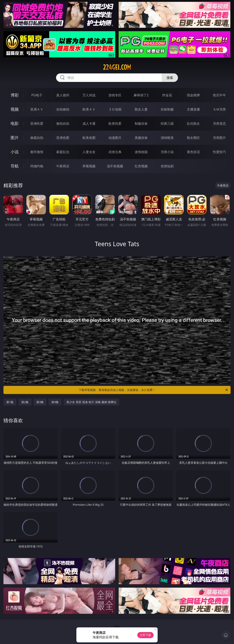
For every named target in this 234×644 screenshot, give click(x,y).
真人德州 (63, 95)
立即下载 (145, 635)
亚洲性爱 (37, 123)
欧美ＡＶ (89, 109)
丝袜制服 (167, 109)
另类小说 (167, 152)
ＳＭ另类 (219, 109)
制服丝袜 (141, 123)
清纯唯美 (167, 138)
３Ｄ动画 (115, 109)
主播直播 (193, 109)
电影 (15, 123)
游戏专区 (115, 95)
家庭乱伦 (63, 152)
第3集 (40, 402)
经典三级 (167, 123)
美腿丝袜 (141, 138)
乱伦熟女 (193, 123)
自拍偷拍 (63, 109)
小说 (15, 152)
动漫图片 (115, 138)
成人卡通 (89, 123)
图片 (15, 138)
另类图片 (219, 138)
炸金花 (167, 95)
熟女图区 (193, 138)
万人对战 (89, 95)
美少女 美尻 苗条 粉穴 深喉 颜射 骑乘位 (91, 402)
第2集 (25, 402)
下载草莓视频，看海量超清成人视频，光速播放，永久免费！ (154, 390)
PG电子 (37, 95)
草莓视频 (89, 166)
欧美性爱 (115, 123)
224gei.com (117, 67)
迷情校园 (141, 152)
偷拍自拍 (63, 123)
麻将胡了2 (141, 95)
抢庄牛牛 (219, 95)
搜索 (170, 78)
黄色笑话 (193, 152)
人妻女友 (89, 152)
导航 (15, 166)
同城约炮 (37, 166)
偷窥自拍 (37, 138)
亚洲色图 (63, 138)
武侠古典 (115, 152)
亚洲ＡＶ (37, 109)
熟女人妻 (141, 109)
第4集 (55, 402)
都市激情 (37, 152)
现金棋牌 (193, 95)
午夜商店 (63, 166)
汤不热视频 (115, 166)
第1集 (10, 402)
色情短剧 (167, 166)
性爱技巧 (219, 152)
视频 (15, 109)
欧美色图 (89, 138)
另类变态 (219, 123)
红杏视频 (141, 166)
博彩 (15, 95)
